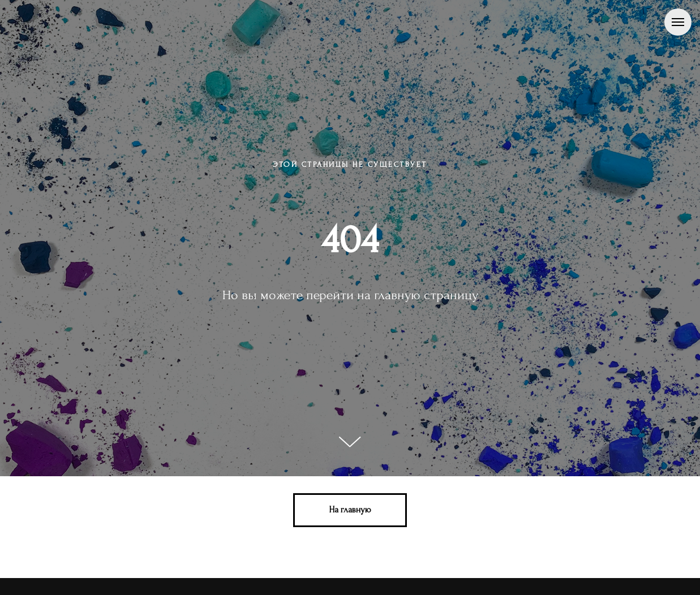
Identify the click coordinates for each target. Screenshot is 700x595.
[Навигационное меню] (678, 22)
